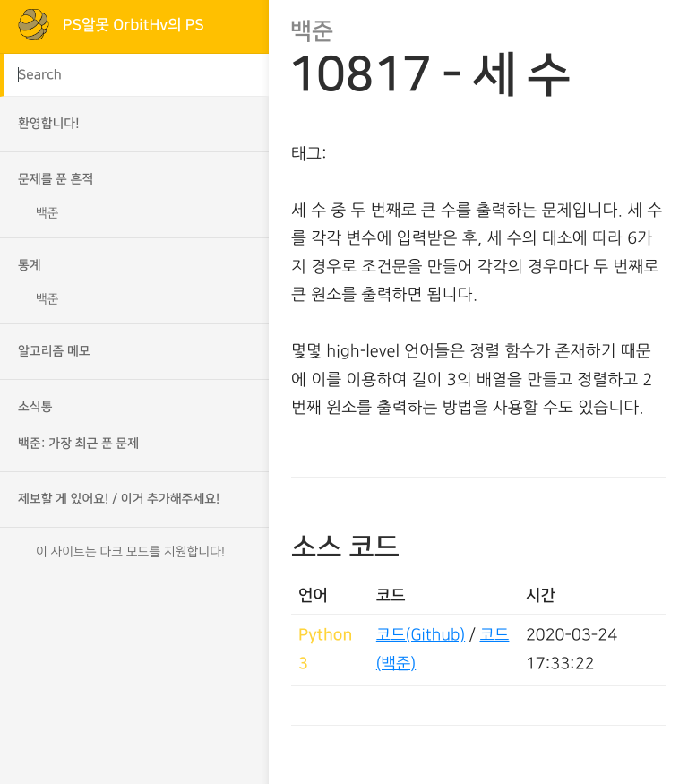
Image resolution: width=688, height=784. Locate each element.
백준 (47, 213)
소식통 (35, 407)
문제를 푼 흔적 (56, 179)
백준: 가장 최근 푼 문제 (78, 444)
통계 (30, 265)
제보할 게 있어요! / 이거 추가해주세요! (119, 499)
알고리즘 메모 (54, 351)
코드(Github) (421, 635)
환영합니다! (49, 124)
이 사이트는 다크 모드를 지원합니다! (130, 552)
